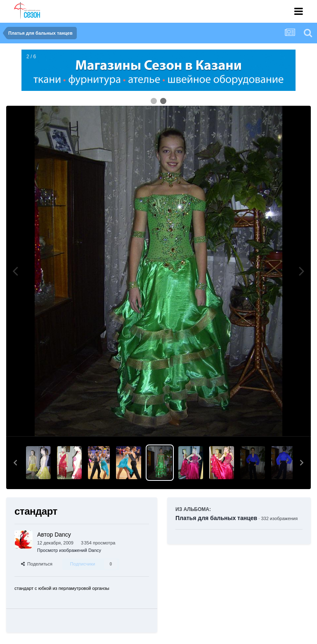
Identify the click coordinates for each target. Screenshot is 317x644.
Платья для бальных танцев (216, 518)
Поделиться (37, 564)
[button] (15, 463)
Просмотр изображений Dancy (69, 550)
